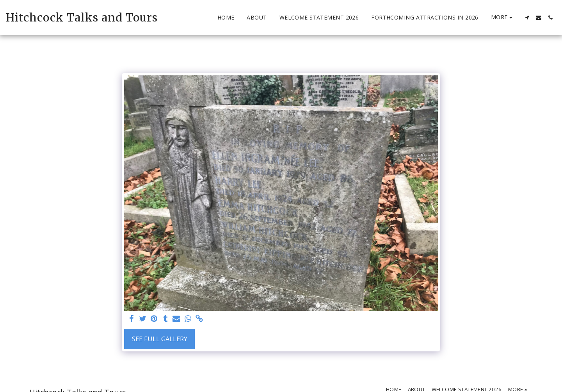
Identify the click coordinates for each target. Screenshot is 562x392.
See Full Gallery (160, 339)
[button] (527, 18)
